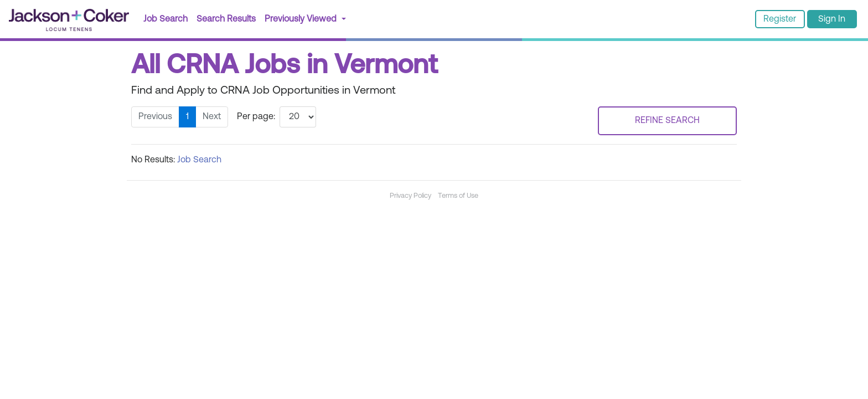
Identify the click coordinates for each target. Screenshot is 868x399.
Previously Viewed (302, 19)
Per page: (256, 117)
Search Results (228, 18)
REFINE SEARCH (667, 121)
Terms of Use (458, 196)
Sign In (832, 19)
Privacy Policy (410, 196)
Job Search (166, 19)
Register (780, 19)
